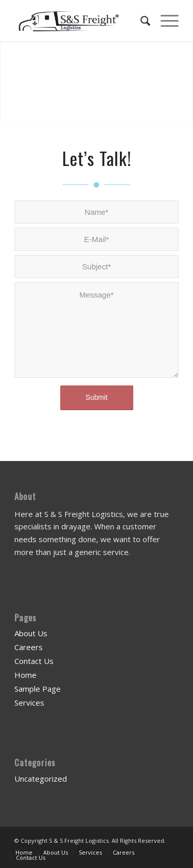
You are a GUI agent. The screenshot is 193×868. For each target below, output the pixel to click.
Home (25, 675)
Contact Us (34, 661)
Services (29, 703)
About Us (31, 633)
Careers (29, 647)
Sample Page (38, 689)
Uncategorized (41, 779)
